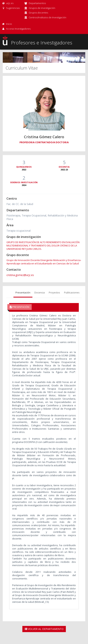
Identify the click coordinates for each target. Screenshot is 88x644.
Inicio (9, 24)
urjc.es (8, 3)
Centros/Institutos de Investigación (47, 17)
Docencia (40, 292)
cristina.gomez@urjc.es (20, 275)
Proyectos (54, 292)
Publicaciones (72, 292)
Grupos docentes (38, 13)
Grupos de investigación (42, 8)
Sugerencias (11, 8)
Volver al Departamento (44, 629)
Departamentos (37, 3)
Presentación (23, 292)
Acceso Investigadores (18, 29)
